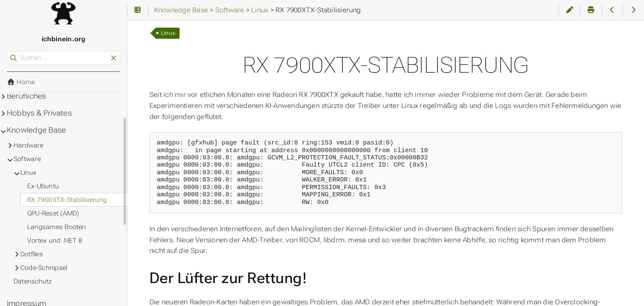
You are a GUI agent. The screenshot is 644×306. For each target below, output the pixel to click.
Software (27, 159)
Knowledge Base (36, 130)
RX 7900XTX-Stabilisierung (67, 200)
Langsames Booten (57, 227)
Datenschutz (33, 281)
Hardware (28, 145)
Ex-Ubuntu (43, 186)
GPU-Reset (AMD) (53, 213)
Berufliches (27, 96)
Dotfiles (32, 254)
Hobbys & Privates (39, 113)
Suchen (7, 51)
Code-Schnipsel (44, 268)
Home (21, 82)
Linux (168, 33)
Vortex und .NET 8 (55, 241)
